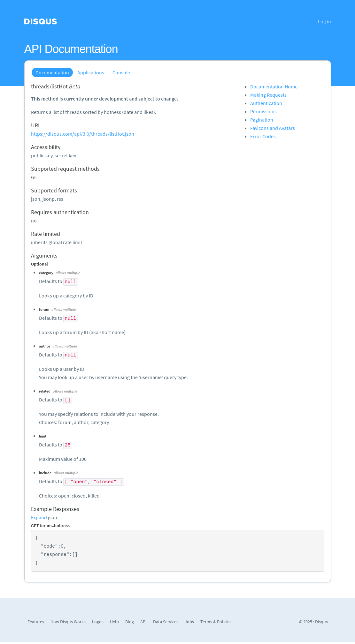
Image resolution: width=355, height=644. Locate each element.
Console (121, 72)
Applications (91, 72)
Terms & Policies (216, 622)
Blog (130, 622)
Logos (98, 622)
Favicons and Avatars (273, 128)
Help (114, 622)
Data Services (166, 622)
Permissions (263, 111)
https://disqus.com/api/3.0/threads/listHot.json (83, 134)
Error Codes (263, 136)
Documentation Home (274, 86)
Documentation (52, 72)
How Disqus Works (68, 622)
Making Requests (268, 95)
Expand (39, 517)
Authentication (266, 103)
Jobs (189, 622)
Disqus (321, 622)
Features (36, 622)
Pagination (262, 120)
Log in (324, 21)
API (143, 622)
